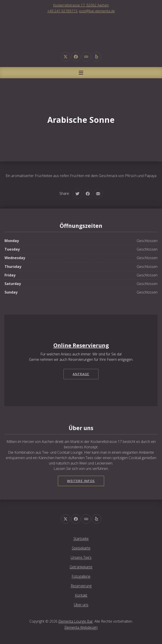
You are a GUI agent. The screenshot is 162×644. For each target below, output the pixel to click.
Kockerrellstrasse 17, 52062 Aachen (81, 5)
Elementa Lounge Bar (76, 621)
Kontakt (81, 595)
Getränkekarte (81, 567)
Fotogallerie (81, 576)
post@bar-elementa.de (97, 11)
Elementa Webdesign (81, 627)
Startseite (81, 539)
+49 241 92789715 (62, 11)
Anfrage (81, 374)
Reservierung (81, 586)
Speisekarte (81, 548)
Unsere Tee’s (81, 557)
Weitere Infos (81, 481)
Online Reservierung (81, 345)
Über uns (81, 605)
